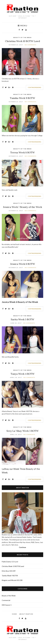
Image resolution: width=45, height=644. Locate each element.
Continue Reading (34, 87)
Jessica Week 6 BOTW (23, 264)
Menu (22, 26)
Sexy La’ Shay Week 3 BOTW (22, 431)
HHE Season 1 (7, 605)
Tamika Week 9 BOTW (22, 98)
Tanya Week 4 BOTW (23, 374)
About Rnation (26, 614)
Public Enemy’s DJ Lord (10, 562)
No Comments (30, 45)
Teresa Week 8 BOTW (22, 152)
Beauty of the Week (22, 37)
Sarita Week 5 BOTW (22, 319)
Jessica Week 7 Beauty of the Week (22, 207)
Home (14, 614)
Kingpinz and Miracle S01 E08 (12, 580)
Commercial (6, 600)
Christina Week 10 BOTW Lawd (22, 41)
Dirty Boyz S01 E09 (9, 571)
